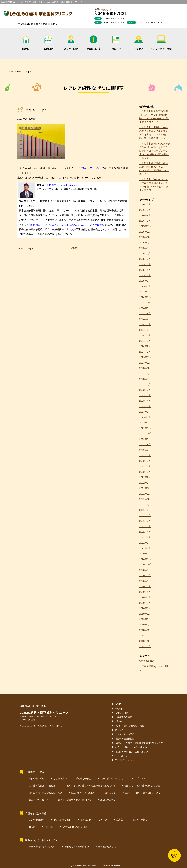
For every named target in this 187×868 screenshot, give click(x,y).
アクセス (139, 43)
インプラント (139, 778)
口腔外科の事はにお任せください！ (132, 752)
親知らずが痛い (108, 800)
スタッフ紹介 (71, 43)
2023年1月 (145, 417)
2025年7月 (145, 254)
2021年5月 (145, 526)
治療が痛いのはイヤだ (112, 778)
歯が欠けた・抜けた (39, 800)
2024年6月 (145, 324)
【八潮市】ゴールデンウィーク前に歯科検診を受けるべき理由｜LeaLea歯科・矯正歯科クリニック (154, 185)
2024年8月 (145, 313)
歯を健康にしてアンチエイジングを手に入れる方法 (56, 225)
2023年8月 (145, 379)
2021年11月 (146, 494)
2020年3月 (145, 597)
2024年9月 (145, 308)
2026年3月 (145, 210)
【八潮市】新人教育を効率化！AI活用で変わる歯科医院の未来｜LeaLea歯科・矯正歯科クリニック (154, 117)
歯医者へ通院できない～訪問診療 (75, 800)
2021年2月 (145, 543)
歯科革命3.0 (96, 225)
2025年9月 (145, 243)
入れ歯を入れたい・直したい (43, 786)
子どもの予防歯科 (62, 820)
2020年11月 (146, 559)
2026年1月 (145, 221)
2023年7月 (145, 384)
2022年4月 (145, 466)
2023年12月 (146, 357)
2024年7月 (145, 319)
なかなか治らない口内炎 (75, 827)
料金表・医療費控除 (125, 739)
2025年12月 (146, 226)
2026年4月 (145, 204)
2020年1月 (145, 608)
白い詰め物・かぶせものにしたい (45, 793)
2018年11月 (146, 636)
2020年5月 (145, 586)
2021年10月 (146, 499)
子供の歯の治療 (37, 778)
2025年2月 (145, 281)
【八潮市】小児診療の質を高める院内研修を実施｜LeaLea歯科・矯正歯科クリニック (154, 169)
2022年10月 (146, 434)
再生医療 (49, 827)
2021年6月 (145, 521)
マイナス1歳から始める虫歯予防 (131, 747)
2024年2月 (145, 346)
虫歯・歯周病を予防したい (42, 846)
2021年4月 (145, 532)
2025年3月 (145, 275)
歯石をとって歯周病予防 (77, 846)
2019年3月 (145, 625)
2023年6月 (145, 390)
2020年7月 (145, 575)
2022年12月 (146, 423)
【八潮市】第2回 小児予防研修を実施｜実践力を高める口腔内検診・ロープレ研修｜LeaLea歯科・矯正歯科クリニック (155, 151)
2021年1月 (145, 548)
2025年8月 (145, 248)
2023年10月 (146, 368)
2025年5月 (145, 264)
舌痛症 (119, 820)
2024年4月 (145, 335)
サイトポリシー (122, 756)
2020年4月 (145, 592)
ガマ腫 (32, 827)
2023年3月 (145, 406)
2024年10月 (146, 303)
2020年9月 (145, 570)
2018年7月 (145, 646)
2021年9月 (145, 505)
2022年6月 (145, 455)
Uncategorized (147, 661)
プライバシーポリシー (126, 760)
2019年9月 (145, 619)
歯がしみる (110, 793)
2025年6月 (145, 259)
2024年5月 (145, 330)
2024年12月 (146, 292)
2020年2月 (145, 603)
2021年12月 (146, 488)
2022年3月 (145, 472)
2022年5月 (145, 461)
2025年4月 (145, 270)
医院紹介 (48, 43)
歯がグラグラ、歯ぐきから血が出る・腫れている (91, 786)
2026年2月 (145, 215)
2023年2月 (145, 412)
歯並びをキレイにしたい (83, 793)
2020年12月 (146, 554)
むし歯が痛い (60, 778)
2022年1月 (145, 483)
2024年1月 (145, 352)
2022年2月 (145, 477)
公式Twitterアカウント (90, 168)
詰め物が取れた (84, 778)
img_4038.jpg (26, 249)
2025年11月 (146, 232)
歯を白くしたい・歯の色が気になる (142, 786)
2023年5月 (145, 395)
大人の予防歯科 (37, 820)
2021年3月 (145, 537)
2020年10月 (146, 565)
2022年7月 (145, 450)
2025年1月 (145, 286)
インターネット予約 (161, 43)
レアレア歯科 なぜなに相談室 (154, 668)
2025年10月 (146, 237)
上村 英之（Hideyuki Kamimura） (64, 185)
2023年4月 (145, 401)
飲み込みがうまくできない (94, 820)
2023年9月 (145, 374)
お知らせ (116, 43)
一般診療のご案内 (93, 43)
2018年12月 (146, 630)
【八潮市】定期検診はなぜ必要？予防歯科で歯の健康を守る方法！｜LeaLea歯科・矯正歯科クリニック (154, 133)
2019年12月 (146, 614)
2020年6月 (145, 581)
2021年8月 (145, 510)
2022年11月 (146, 428)
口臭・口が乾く (140, 820)
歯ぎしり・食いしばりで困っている (143, 793)
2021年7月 (145, 515)
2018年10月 (146, 641)
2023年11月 (146, 363)
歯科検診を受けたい (108, 846)
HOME (26, 43)
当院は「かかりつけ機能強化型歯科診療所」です (139, 743)
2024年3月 (145, 341)
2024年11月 (146, 297)
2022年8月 (145, 444)
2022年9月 (145, 439)
